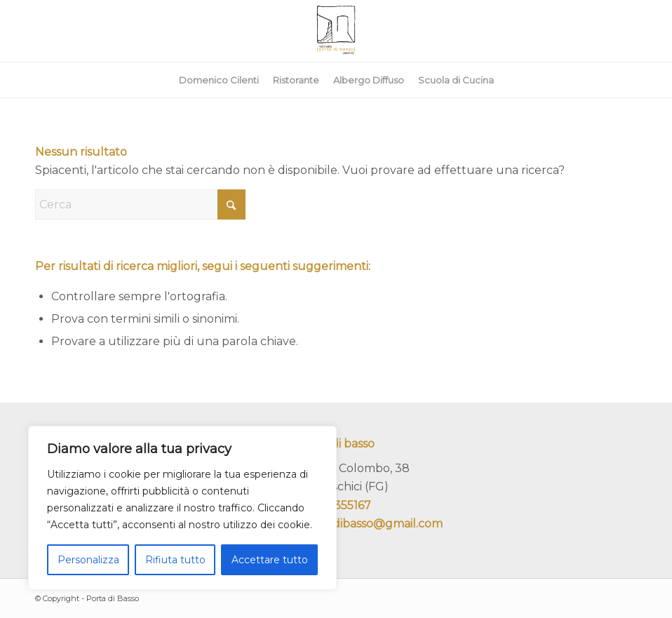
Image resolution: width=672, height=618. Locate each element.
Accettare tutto (270, 560)
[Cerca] (140, 204)
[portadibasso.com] (336, 31)
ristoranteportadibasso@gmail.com (345, 524)
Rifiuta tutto (175, 560)
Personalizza (88, 560)
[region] (182, 508)
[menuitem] (219, 80)
